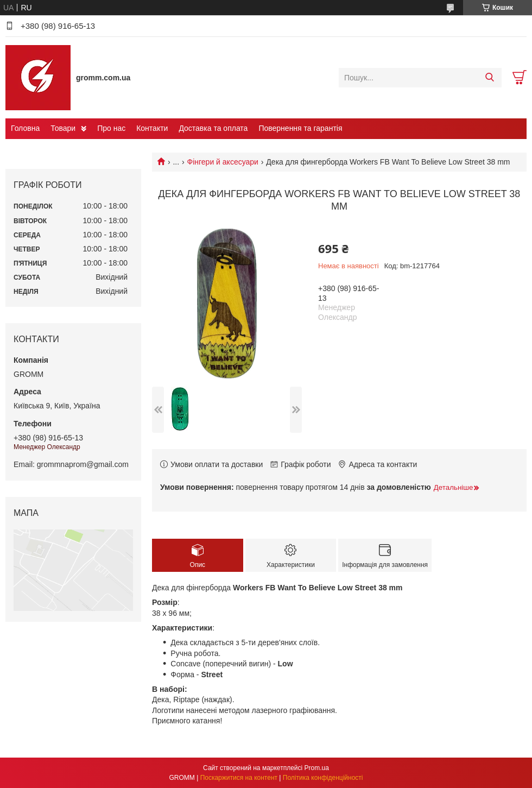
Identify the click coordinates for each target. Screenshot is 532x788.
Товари (63, 128)
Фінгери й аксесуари (223, 162)
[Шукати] (489, 78)
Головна (25, 128)
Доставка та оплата (213, 128)
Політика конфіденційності (323, 778)
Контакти (152, 128)
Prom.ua (317, 768)
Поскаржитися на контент (239, 778)
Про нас (111, 128)
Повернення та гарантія (300, 128)
